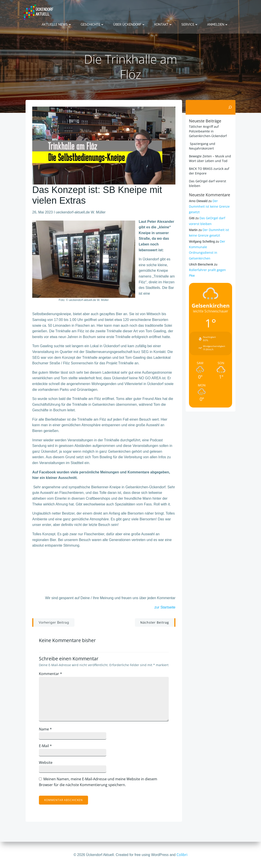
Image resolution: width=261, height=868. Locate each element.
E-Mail (45, 746)
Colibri (182, 855)
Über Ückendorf (129, 24)
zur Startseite (165, 607)
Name (45, 729)
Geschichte (92, 24)
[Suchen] (230, 107)
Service (190, 24)
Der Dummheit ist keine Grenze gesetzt (209, 206)
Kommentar (50, 674)
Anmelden (218, 24)
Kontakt (163, 24)
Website (46, 763)
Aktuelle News (57, 24)
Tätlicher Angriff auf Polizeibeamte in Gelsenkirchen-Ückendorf (208, 131)
